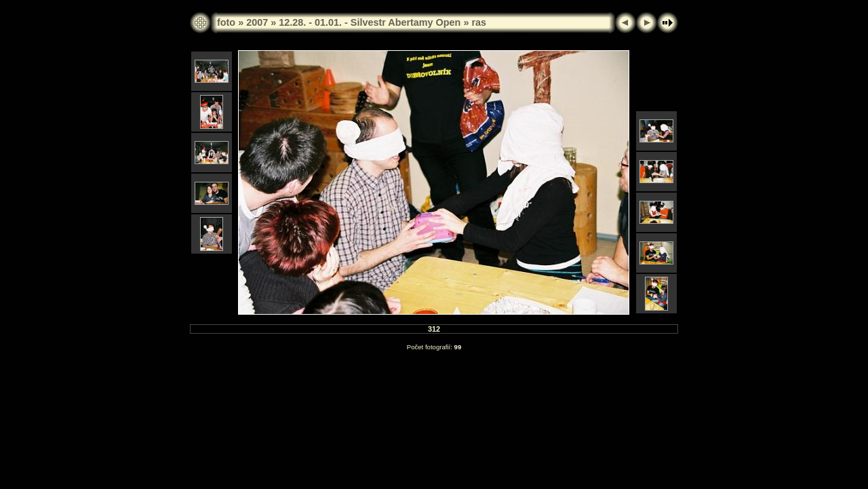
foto (226, 22)
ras (479, 22)
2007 (257, 22)
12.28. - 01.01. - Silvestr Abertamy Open (370, 22)
